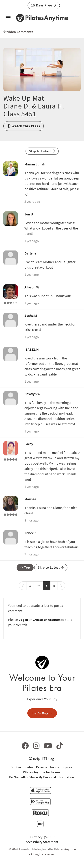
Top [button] (25, 567)
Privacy (41, 767)
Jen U (29, 214)
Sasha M (31, 315)
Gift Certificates (22, 767)
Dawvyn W (32, 394)
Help (34, 759)
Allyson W (32, 287)
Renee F (30, 533)
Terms (54, 767)
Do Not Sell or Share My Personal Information (42, 777)
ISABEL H (32, 349)
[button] (24, 126)
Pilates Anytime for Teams (42, 772)
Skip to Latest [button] (42, 151)
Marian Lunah (35, 164)
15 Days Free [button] (44, 5)
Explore (67, 767)
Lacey (29, 444)
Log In (23, 620)
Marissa (30, 499)
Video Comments (18, 32)
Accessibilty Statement (42, 842)
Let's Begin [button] (42, 713)
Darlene (30, 253)
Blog (48, 759)
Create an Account (47, 620)
